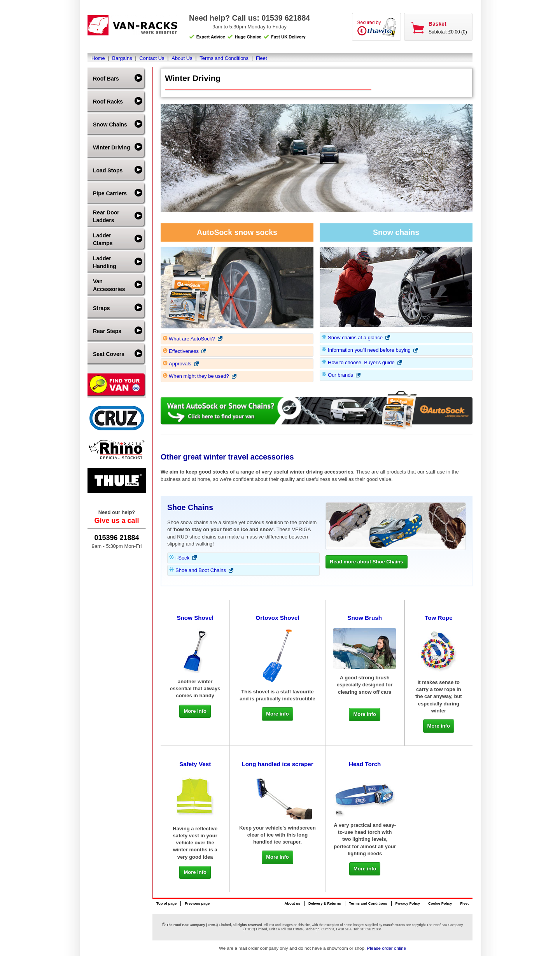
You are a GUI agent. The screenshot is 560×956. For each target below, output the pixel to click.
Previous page (197, 903)
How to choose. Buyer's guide (361, 362)
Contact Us (152, 58)
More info (195, 711)
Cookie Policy (440, 903)
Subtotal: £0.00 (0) (448, 32)
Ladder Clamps (103, 239)
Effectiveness (184, 351)
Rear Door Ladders (106, 216)
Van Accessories (109, 285)
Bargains (122, 58)
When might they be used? (199, 376)
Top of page (166, 903)
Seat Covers (109, 354)
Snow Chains (110, 125)
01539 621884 (286, 18)
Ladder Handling (105, 262)
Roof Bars (106, 79)
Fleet (262, 58)
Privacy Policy (408, 903)
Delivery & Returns (325, 903)
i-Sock (182, 558)
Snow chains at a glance (355, 338)
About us (292, 903)
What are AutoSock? (192, 339)
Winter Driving (112, 147)
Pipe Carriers (110, 193)
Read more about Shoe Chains (367, 562)
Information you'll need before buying (369, 350)
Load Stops (108, 170)
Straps (101, 308)
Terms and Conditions (224, 58)
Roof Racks (108, 102)
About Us (182, 58)
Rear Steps (107, 331)
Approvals (180, 364)
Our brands (340, 375)
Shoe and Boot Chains (201, 570)
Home (98, 58)
